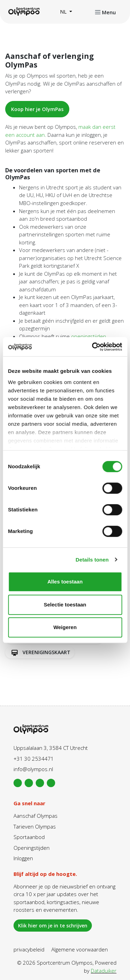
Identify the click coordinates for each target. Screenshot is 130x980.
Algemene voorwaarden (80, 949)
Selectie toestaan (65, 605)
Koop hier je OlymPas (37, 109)
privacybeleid (29, 949)
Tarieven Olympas (35, 826)
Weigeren (65, 627)
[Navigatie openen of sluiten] (105, 12)
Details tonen (92, 560)
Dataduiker (104, 971)
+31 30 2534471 (34, 759)
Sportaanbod (29, 837)
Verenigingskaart (40, 653)
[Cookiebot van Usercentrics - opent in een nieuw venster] (93, 347)
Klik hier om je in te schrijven (53, 926)
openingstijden (89, 336)
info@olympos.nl (33, 769)
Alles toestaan (65, 582)
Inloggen (23, 858)
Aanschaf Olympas (36, 816)
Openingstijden (32, 848)
